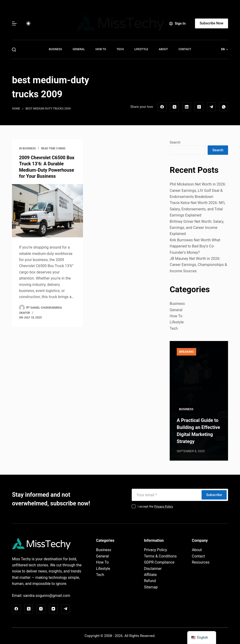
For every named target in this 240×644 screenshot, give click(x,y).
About (163, 49)
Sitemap (151, 587)
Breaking (186, 352)
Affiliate (150, 575)
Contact (185, 49)
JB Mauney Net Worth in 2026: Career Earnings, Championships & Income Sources (198, 265)
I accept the (155, 506)
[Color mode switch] (28, 23)
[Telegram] (211, 107)
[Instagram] (41, 609)
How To (101, 49)
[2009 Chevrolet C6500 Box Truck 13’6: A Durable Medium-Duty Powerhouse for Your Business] (47, 210)
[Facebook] (162, 107)
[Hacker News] (199, 107)
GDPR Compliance (159, 562)
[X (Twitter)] (174, 107)
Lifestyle (141, 49)
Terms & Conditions (160, 556)
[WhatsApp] (224, 107)
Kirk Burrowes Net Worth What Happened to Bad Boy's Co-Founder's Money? (195, 246)
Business (55, 49)
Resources (201, 562)
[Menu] (14, 23)
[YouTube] (53, 609)
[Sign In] (177, 24)
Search (175, 142)
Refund (150, 581)
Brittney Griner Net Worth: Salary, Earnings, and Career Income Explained (197, 228)
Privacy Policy (164, 506)
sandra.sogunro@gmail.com (47, 596)
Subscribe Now (212, 23)
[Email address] (166, 495)
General (79, 49)
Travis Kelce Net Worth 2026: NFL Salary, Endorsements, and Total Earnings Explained (198, 209)
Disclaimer (153, 569)
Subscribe (214, 495)
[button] (225, 49)
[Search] (14, 50)
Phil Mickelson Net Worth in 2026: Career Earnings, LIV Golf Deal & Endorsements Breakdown (198, 190)
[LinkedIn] (187, 107)
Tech (120, 49)
